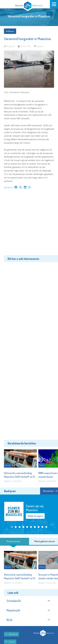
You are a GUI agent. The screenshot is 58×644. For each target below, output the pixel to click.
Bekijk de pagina (35, 516)
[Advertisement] (29, 224)
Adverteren (11, 634)
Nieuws (10, 31)
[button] (12, 527)
